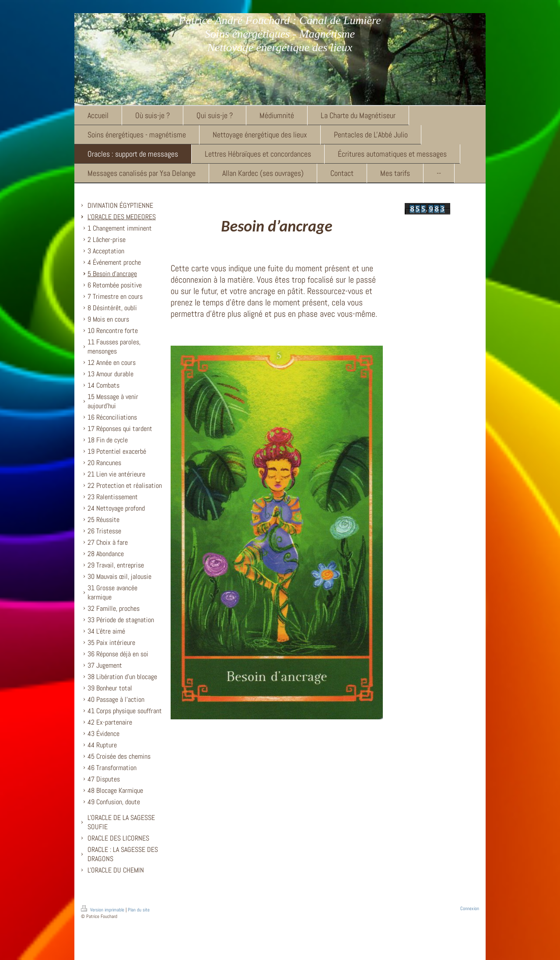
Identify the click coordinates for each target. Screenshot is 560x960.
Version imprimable (103, 910)
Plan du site (139, 910)
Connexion (470, 908)
